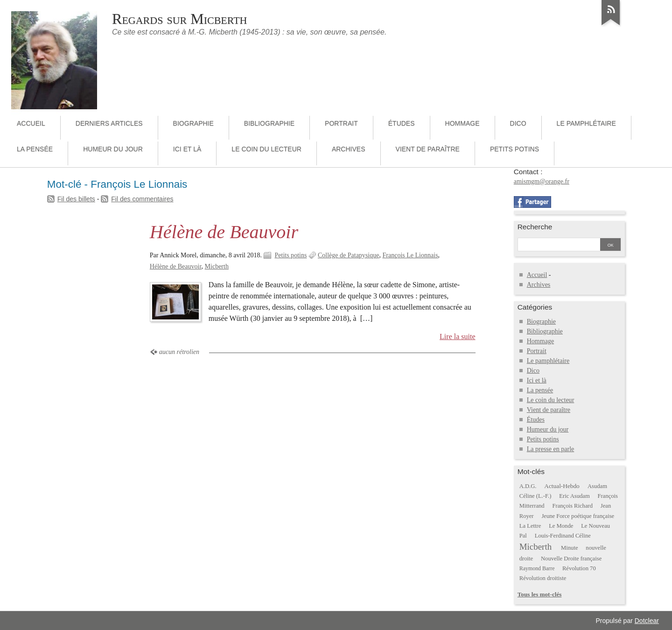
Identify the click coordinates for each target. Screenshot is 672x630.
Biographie (193, 123)
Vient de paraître (428, 149)
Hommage (462, 123)
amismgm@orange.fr (542, 181)
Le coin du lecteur (266, 149)
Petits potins (514, 149)
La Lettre (530, 526)
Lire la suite (458, 336)
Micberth (217, 266)
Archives (349, 149)
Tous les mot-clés (540, 594)
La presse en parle (551, 449)
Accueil (31, 123)
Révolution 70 (579, 568)
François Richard (573, 506)
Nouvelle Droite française (571, 559)
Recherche (535, 227)
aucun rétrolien (179, 352)
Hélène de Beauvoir (224, 232)
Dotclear (647, 621)
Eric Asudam (574, 496)
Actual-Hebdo (562, 486)
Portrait (341, 123)
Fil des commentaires (142, 199)
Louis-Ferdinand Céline (563, 536)
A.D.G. (528, 486)
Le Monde (561, 526)
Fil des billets (76, 199)
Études (402, 123)
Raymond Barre (537, 568)
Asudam (597, 486)
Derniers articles (109, 123)
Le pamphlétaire (586, 123)
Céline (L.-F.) (535, 496)
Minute (569, 548)
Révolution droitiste (543, 578)
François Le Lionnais (410, 255)
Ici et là (187, 149)
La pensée (35, 149)
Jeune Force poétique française (578, 516)
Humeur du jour (113, 149)
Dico (518, 123)
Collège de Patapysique (349, 255)
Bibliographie (269, 123)
